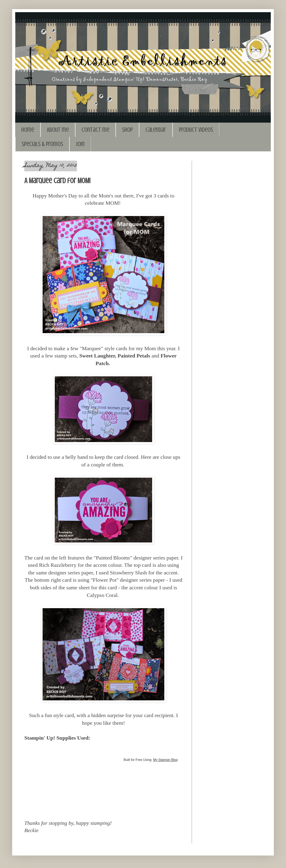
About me (58, 130)
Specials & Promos (42, 144)
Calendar (156, 130)
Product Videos (196, 130)
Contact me (95, 130)
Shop (127, 130)
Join (80, 144)
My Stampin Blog (165, 760)
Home (28, 130)
